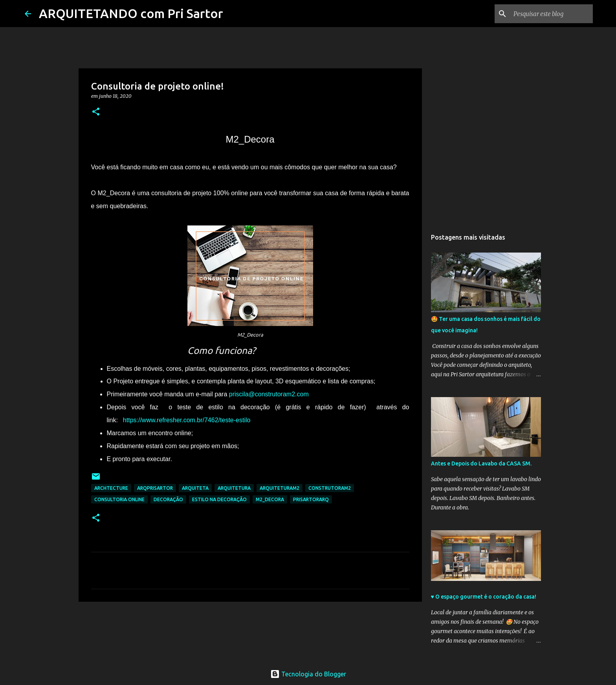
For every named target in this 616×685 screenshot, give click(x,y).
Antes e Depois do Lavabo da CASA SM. (481, 463)
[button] (96, 112)
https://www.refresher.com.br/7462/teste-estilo (187, 420)
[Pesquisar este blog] (552, 14)
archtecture (111, 488)
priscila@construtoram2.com (269, 394)
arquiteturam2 (280, 488)
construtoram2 (330, 488)
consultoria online (119, 499)
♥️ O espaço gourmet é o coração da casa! (484, 597)
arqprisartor (155, 488)
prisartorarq (311, 499)
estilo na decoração (219, 499)
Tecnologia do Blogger (308, 674)
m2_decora (270, 499)
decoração (168, 499)
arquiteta (195, 488)
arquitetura (234, 488)
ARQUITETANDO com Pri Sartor (131, 13)
